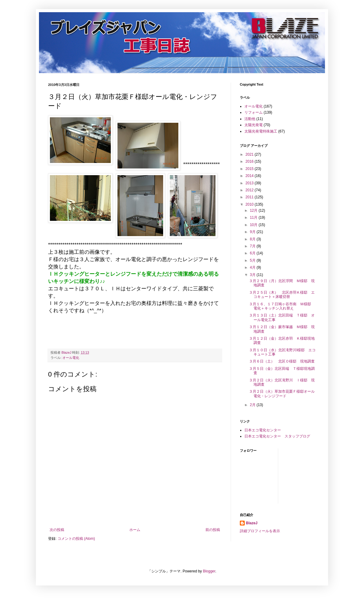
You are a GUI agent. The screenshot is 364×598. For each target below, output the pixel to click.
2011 (250, 197)
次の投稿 (57, 530)
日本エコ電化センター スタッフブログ (277, 436)
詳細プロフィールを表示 (260, 531)
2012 (250, 190)
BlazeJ (252, 523)
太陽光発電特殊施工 (261, 131)
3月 (253, 275)
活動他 (250, 119)
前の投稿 (213, 530)
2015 (250, 169)
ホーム (135, 530)
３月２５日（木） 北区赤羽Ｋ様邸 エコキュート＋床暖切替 (282, 295)
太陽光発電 (254, 125)
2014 (250, 176)
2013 (250, 183)
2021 (250, 154)
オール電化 (71, 358)
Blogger (209, 571)
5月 (253, 260)
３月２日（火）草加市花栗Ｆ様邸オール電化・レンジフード (282, 394)
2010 (250, 204)
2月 (253, 405)
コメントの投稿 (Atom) (76, 539)
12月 (254, 211)
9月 (253, 232)
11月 (254, 218)
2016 (250, 161)
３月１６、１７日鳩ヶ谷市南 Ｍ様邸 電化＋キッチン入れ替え (282, 306)
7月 (253, 246)
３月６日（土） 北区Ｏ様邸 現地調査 (282, 361)
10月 (254, 225)
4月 (253, 267)
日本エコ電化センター (263, 430)
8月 (253, 239)
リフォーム (254, 112)
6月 (253, 253)
